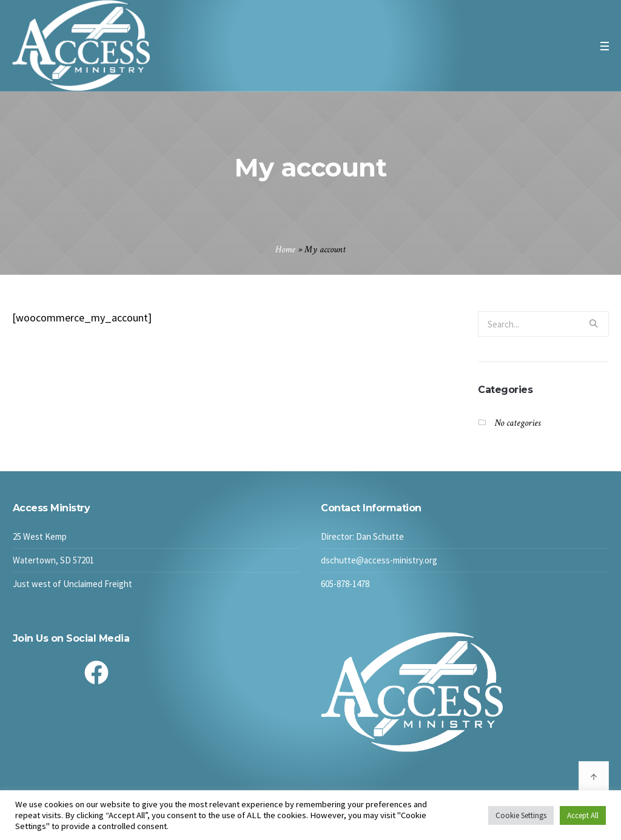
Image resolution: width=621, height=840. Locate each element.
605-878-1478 (345, 584)
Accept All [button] (583, 815)
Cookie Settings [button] (521, 815)
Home (285, 250)
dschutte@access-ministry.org (379, 560)
